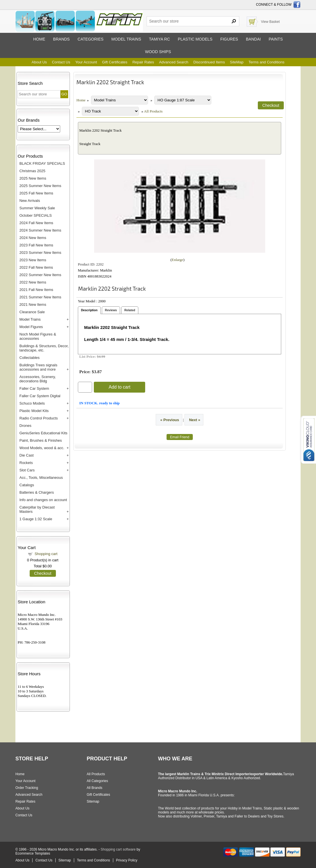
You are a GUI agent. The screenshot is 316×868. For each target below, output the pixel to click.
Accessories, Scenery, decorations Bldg (38, 379)
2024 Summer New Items (40, 230)
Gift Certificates (115, 62)
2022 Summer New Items (40, 275)
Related (130, 310)
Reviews (111, 310)
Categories (91, 39)
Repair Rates (143, 62)
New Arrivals (30, 201)
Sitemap (93, 801)
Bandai (253, 39)
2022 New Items (33, 282)
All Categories (97, 781)
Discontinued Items (209, 62)
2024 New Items (33, 238)
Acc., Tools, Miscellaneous (41, 478)
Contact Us (61, 62)
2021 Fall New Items (36, 290)
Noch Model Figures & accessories (38, 336)
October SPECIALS (36, 215)
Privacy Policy (127, 860)
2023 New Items (33, 260)
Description (89, 310)
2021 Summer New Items (40, 297)
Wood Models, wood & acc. (42, 448)
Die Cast (27, 455)
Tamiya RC (159, 39)
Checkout (43, 573)
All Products (153, 111)
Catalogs (27, 485)
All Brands (95, 788)
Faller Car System (34, 388)
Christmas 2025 (32, 171)
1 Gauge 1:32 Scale (36, 519)
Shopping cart (46, 554)
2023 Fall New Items (36, 245)
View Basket (270, 22)
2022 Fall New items (36, 267)
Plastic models (195, 39)
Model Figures (31, 327)
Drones (25, 426)
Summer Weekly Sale (37, 208)
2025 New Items (33, 178)
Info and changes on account (43, 500)
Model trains (126, 39)
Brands (61, 39)
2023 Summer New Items (40, 253)
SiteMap (237, 62)
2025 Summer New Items (40, 186)
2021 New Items (33, 305)
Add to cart (119, 387)
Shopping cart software (118, 849)
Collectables (30, 358)
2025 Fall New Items (36, 193)
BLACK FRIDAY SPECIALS (42, 163)
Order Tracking (27, 788)
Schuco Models (32, 403)
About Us (39, 62)
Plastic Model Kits (34, 411)
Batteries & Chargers (37, 492)
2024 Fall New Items (36, 223)
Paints (276, 39)
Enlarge (177, 260)
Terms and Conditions (266, 62)
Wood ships (158, 52)
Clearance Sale (32, 312)
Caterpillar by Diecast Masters (37, 509)
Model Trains (30, 319)
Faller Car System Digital (40, 396)
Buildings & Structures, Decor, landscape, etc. (44, 348)
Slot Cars (27, 470)
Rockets (26, 463)
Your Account (86, 62)
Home (39, 39)
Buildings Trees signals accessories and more (38, 367)
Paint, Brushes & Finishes (41, 440)
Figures (229, 39)
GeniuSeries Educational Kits (43, 433)
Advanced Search (174, 62)
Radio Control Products (39, 418)
